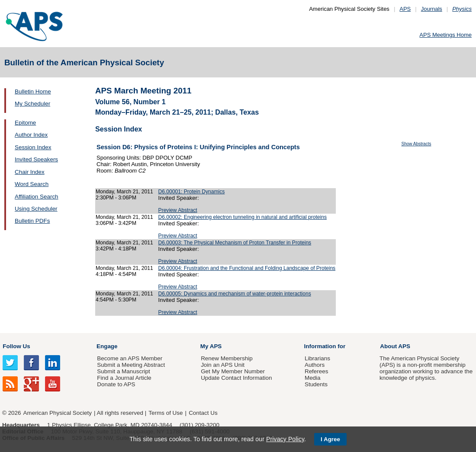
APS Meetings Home (445, 35)
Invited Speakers (36, 159)
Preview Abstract (178, 210)
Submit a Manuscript (123, 371)
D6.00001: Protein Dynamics (192, 192)
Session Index (33, 147)
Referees (317, 371)
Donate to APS (116, 384)
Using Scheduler (36, 209)
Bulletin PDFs (32, 221)
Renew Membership (227, 358)
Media (313, 378)
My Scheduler (32, 104)
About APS (395, 346)
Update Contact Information (236, 378)
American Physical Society (58, 413)
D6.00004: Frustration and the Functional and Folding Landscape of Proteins (247, 268)
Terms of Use (166, 413)
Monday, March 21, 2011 (124, 192)
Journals (432, 9)
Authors (315, 365)
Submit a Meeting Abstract (131, 365)
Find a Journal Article (124, 378)
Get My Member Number (233, 371)
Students (316, 384)
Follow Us (16, 346)
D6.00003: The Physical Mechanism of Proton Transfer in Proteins (235, 243)
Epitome (25, 123)
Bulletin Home (33, 91)
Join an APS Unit (223, 365)
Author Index (31, 135)
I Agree (330, 439)
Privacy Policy (285, 439)
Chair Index (30, 172)
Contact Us (203, 413)
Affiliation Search (37, 197)
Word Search (32, 184)
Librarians (317, 358)
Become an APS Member (130, 358)
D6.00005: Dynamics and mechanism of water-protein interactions (235, 294)
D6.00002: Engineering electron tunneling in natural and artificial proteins (243, 217)
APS (405, 9)
